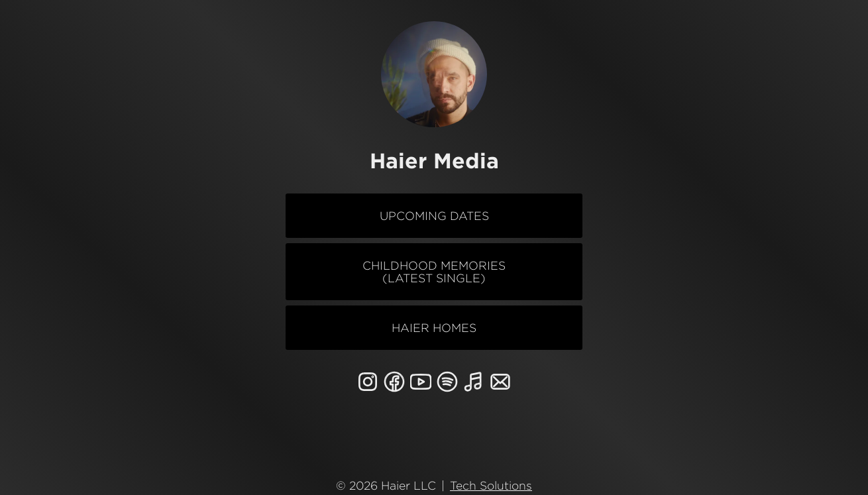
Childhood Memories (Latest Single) (434, 272)
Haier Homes (434, 328)
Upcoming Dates (434, 216)
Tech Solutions (491, 482)
